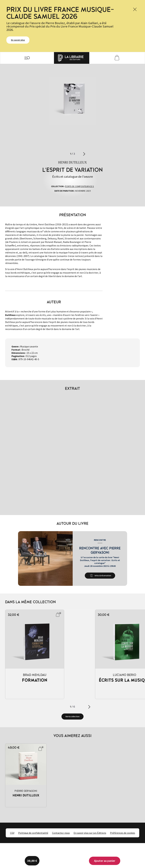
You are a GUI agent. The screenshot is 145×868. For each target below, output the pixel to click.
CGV (12, 833)
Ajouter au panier (105, 861)
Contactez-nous (61, 833)
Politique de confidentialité (33, 833)
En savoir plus (18, 40)
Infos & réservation (103, 575)
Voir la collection (72, 716)
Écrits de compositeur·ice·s (80, 186)
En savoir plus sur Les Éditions (90, 833)
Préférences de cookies (123, 833)
